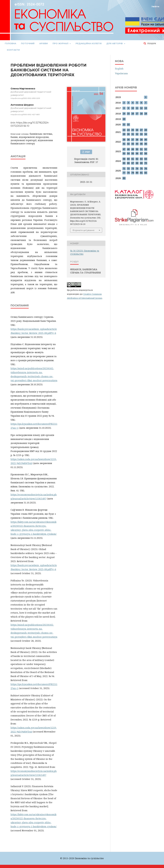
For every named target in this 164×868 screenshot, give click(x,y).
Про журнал (61, 43)
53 (124, 153)
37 (133, 140)
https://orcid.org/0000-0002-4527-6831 (25, 115)
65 (124, 163)
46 (146, 144)
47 (124, 149)
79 (133, 173)
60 (128, 159)
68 (137, 163)
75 (141, 169)
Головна (10, 43)
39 (141, 140)
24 (128, 130)
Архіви (43, 43)
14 (124, 114)
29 (124, 134)
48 (128, 149)
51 (141, 149)
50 (137, 149)
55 (133, 153)
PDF (87, 152)
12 (141, 108)
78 (128, 173)
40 (146, 140)
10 (133, 108)
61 (133, 159)
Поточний (28, 43)
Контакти (13, 50)
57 (141, 153)
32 (137, 134)
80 (137, 173)
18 (141, 114)
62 (137, 159)
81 (141, 173)
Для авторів (115, 43)
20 (124, 119)
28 (146, 130)
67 (133, 163)
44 (137, 144)
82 (146, 173)
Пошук (151, 43)
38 (137, 140)
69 (141, 163)
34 (146, 134)
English (119, 69)
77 (124, 173)
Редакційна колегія (89, 43)
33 (141, 134)
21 (124, 124)
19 (146, 114)
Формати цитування (83, 230)
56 (137, 153)
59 (124, 159)
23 (124, 130)
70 (146, 163)
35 (124, 140)
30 (128, 134)
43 (133, 144)
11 (137, 108)
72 (128, 169)
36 (128, 140)
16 (133, 114)
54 (128, 153)
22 (128, 124)
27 (141, 130)
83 (124, 178)
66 (128, 163)
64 (146, 159)
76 (146, 169)
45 (141, 144)
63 (141, 159)
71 (124, 169)
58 (146, 153)
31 (133, 134)
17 (137, 114)
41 (124, 144)
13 (146, 108)
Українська (121, 73)
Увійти (155, 6)
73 (133, 169)
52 (146, 149)
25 (133, 130)
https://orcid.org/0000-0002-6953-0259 (25, 98)
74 (137, 169)
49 (133, 149)
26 (137, 130)
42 (128, 144)
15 (128, 114)
